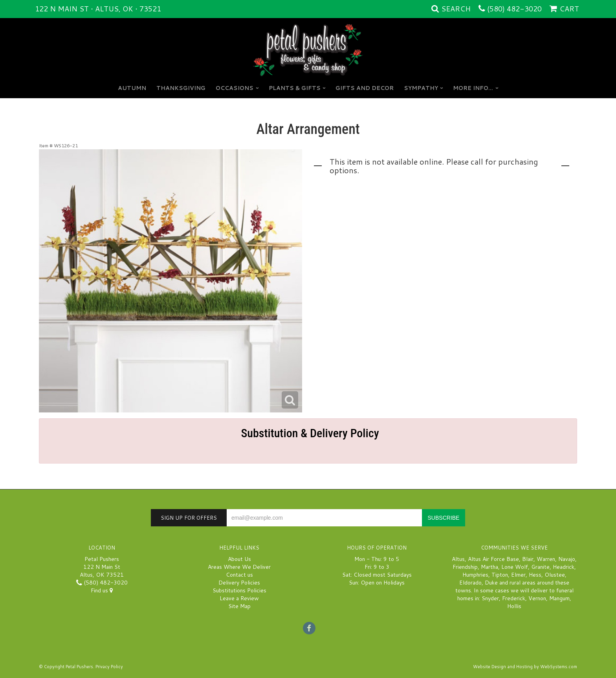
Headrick (564, 567)
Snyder (490, 598)
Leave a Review (239, 598)
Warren (546, 559)
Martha (489, 567)
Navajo (567, 559)
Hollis (514, 606)
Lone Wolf (515, 567)
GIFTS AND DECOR (365, 88)
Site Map (239, 606)
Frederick (514, 598)
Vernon (537, 598)
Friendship (465, 567)
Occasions (235, 88)
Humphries (475, 575)
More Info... (473, 88)
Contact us (239, 575)
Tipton (500, 575)
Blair (528, 559)
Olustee (555, 575)
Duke (491, 583)
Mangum (559, 598)
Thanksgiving (181, 88)
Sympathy (421, 88)
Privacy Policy (109, 667)
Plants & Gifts (295, 88)
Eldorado (470, 583)
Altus (458, 559)
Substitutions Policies (239, 590)
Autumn (132, 88)
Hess (535, 575)
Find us (102, 590)
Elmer (518, 575)
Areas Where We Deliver (239, 567)
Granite (540, 567)
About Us (239, 559)
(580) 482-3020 (514, 9)
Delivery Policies (239, 583)
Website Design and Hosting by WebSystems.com (525, 667)
